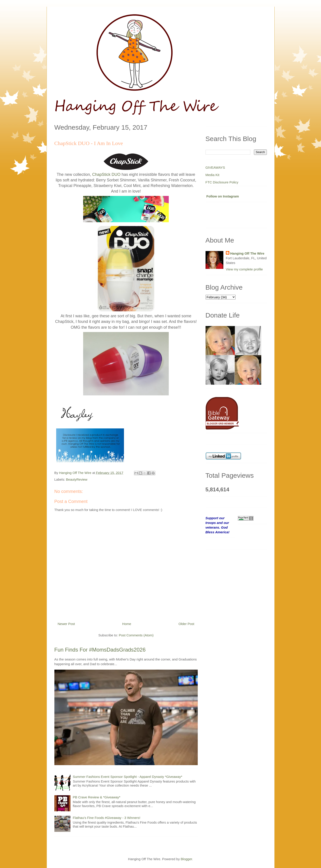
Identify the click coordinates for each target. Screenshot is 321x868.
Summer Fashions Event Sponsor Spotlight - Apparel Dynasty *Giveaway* (128, 777)
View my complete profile (244, 269)
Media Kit (213, 175)
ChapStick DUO (106, 174)
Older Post (186, 624)
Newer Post (66, 624)
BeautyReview (77, 479)
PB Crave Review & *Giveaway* (97, 797)
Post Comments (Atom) (136, 635)
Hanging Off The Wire (247, 253)
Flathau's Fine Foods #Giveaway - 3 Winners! (107, 818)
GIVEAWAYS (215, 167)
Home (127, 624)
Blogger (186, 859)
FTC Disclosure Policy (222, 182)
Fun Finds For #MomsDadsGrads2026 (100, 650)
